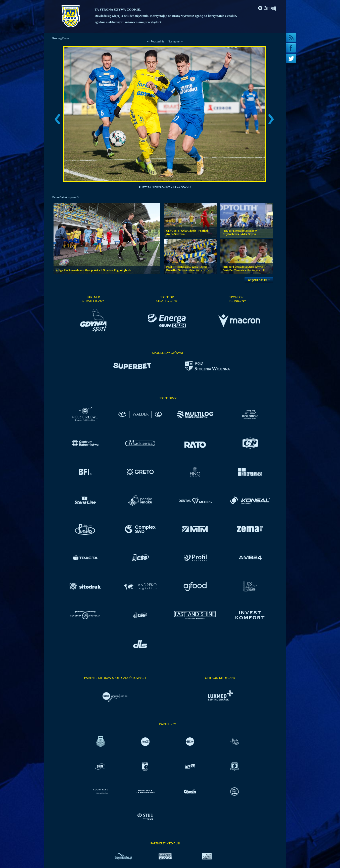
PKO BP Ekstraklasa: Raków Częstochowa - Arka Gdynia (240, 232)
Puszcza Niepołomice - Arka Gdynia (165, 187)
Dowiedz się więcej (108, 16)
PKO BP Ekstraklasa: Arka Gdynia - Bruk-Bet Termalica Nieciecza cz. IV (188, 268)
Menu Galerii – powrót (66, 197)
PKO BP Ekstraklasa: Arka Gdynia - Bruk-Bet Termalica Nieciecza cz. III (244, 268)
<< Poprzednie (156, 41)
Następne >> (176, 41)
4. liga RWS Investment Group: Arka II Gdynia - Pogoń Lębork (93, 270)
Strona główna (61, 38)
